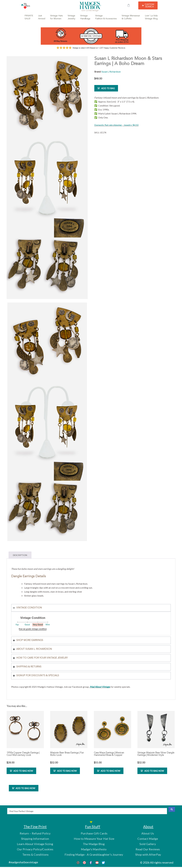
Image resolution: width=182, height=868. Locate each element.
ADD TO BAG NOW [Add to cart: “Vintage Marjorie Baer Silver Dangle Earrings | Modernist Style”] (154, 771)
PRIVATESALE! (29, 17)
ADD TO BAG (108, 88)
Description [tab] (20, 555)
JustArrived (42, 17)
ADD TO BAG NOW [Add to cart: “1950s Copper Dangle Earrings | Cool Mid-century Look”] (23, 771)
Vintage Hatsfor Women (56, 17)
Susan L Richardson (111, 72)
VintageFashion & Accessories (106, 17)
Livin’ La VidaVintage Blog (151, 17)
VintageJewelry (71, 17)
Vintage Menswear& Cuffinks (131, 17)
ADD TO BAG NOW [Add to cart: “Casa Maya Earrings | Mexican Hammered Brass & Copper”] (110, 771)
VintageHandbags (85, 17)
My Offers (27, 6)
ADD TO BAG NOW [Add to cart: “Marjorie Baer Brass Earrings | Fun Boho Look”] (67, 771)
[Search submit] (172, 809)
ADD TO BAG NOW (25, 788)
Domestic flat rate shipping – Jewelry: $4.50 (116, 125)
